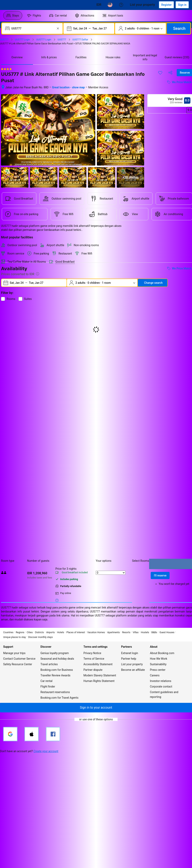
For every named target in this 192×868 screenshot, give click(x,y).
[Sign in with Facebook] (53, 734)
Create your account (46, 751)
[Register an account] (166, 5)
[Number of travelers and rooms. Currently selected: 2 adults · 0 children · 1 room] (141, 28)
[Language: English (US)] (110, 5)
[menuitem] (13, 16)
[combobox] (33, 28)
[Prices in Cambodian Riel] (99, 5)
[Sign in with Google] (10, 734)
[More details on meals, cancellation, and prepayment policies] (57, 600)
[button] (96, 708)
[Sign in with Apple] (32, 734)
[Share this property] (170, 73)
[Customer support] (121, 5)
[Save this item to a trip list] (160, 73)
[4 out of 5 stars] (6, 69)
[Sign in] (182, 5)
